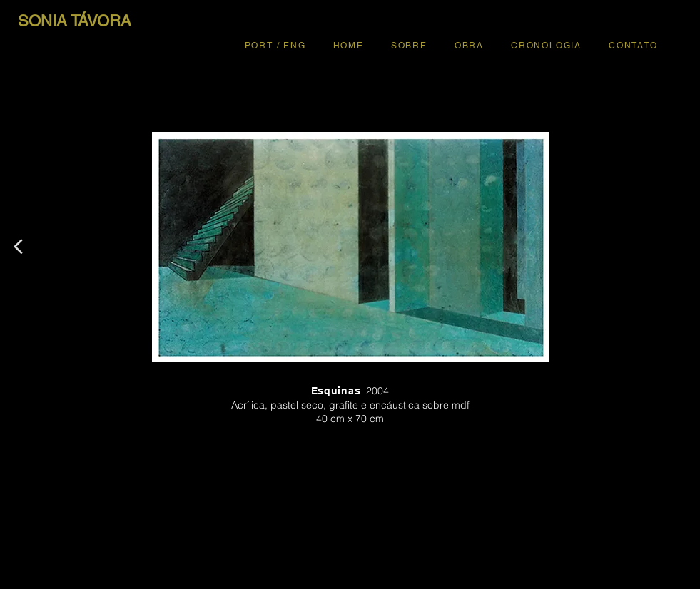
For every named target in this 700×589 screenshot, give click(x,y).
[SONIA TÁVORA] (75, 21)
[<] (18, 247)
